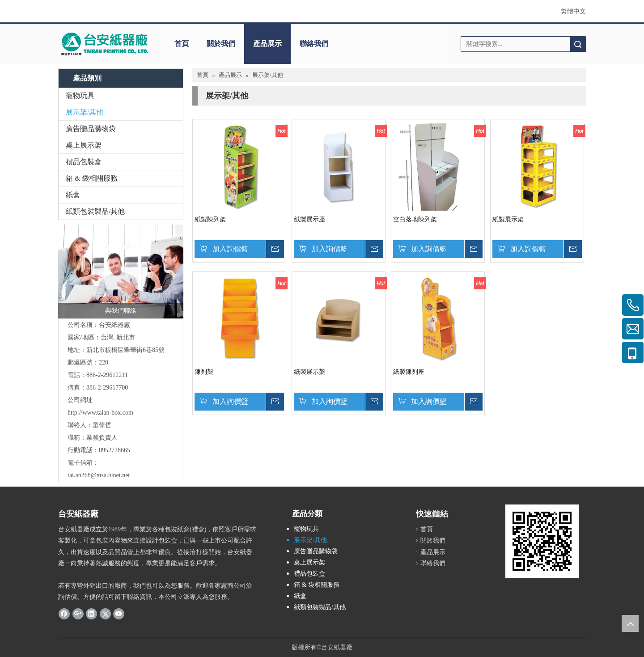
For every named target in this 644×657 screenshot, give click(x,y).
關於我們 (221, 44)
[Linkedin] (91, 613)
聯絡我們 (314, 44)
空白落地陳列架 (415, 219)
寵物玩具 (80, 95)
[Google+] (78, 613)
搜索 (578, 44)
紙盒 (73, 195)
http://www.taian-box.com (100, 413)
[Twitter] (105, 613)
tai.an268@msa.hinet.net (99, 475)
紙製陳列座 (409, 372)
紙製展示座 (309, 219)
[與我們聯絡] (121, 271)
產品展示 (267, 44)
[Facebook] (64, 613)
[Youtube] (119, 613)
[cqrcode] (542, 541)
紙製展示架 (508, 219)
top (630, 623)
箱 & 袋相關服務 (92, 178)
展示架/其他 (85, 112)
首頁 (182, 44)
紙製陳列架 (210, 219)
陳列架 (204, 372)
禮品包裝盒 (84, 162)
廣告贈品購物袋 (91, 129)
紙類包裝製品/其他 (95, 211)
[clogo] (104, 44)
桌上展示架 (84, 145)
